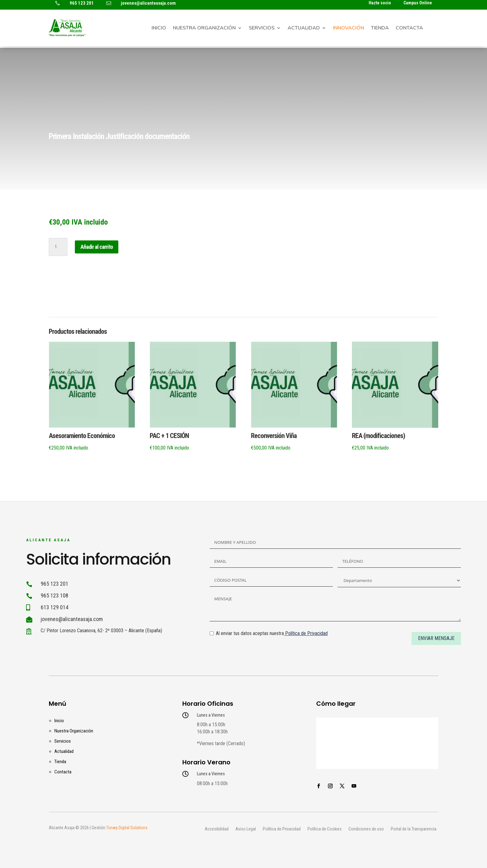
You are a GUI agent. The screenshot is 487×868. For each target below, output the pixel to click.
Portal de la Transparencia (414, 829)
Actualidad (304, 29)
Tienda (380, 29)
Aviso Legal (246, 829)
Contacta (409, 29)
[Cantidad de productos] (58, 247)
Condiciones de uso (366, 829)
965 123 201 (82, 3)
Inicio (159, 29)
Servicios (262, 29)
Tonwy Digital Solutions (127, 828)
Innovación (348, 29)
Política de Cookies (325, 829)
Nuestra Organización (204, 29)
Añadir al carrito (97, 247)
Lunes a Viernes (211, 715)
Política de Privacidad (282, 829)
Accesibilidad (217, 829)
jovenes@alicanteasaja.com (148, 3)
